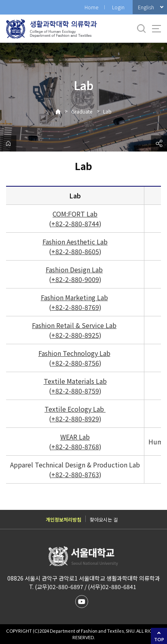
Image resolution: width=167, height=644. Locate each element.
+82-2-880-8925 (75, 335)
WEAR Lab (75, 437)
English (146, 7)
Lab (107, 111)
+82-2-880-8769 (75, 307)
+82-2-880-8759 (75, 391)
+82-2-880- (68, 474)
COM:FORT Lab (75, 214)
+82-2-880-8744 (75, 223)
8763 (92, 474)
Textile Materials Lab (75, 381)
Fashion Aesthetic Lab (75, 242)
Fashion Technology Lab (74, 353)
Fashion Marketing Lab (74, 297)
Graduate (82, 111)
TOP (159, 639)
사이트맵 (156, 29)
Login (118, 7)
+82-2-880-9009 (75, 279)
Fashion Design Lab (74, 269)
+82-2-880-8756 (75, 363)
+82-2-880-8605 (75, 251)
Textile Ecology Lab (74, 409)
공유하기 (159, 143)
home (8, 143)
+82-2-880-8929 (75, 419)
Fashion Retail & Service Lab (74, 325)
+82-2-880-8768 (75, 446)
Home (91, 7)
